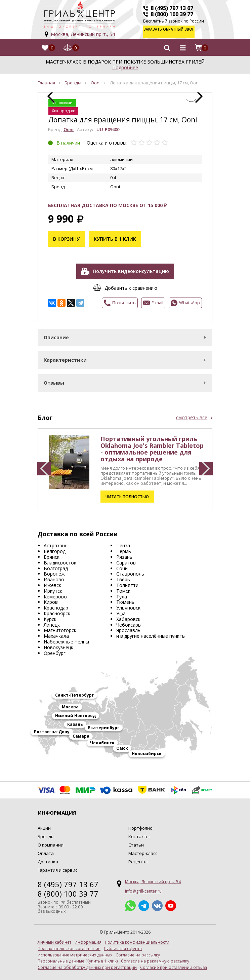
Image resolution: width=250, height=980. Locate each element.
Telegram (144, 902)
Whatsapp (130, 902)
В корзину (66, 236)
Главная (46, 79)
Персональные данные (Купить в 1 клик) (78, 958)
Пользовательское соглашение (69, 945)
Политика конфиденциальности (137, 939)
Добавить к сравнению (131, 285)
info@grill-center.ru (143, 888)
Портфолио (140, 825)
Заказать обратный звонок (178, 31)
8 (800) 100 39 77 (172, 14)
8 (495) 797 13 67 (172, 8)
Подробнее (125, 64)
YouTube (171, 902)
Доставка (48, 858)
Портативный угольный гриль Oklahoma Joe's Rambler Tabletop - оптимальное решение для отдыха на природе (152, 445)
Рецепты (138, 858)
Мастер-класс (143, 850)
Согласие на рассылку (138, 952)
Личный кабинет (54, 939)
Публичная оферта (123, 945)
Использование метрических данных (75, 952)
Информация (88, 939)
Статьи (136, 842)
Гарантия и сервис (57, 867)
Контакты (139, 833)
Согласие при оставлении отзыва (174, 965)
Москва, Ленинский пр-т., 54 (83, 34)
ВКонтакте (157, 902)
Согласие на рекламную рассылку (155, 958)
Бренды (73, 79)
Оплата (46, 850)
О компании (51, 842)
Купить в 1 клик (115, 236)
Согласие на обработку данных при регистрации (87, 965)
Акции (44, 825)
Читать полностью (127, 493)
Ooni (96, 79)
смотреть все (192, 414)
